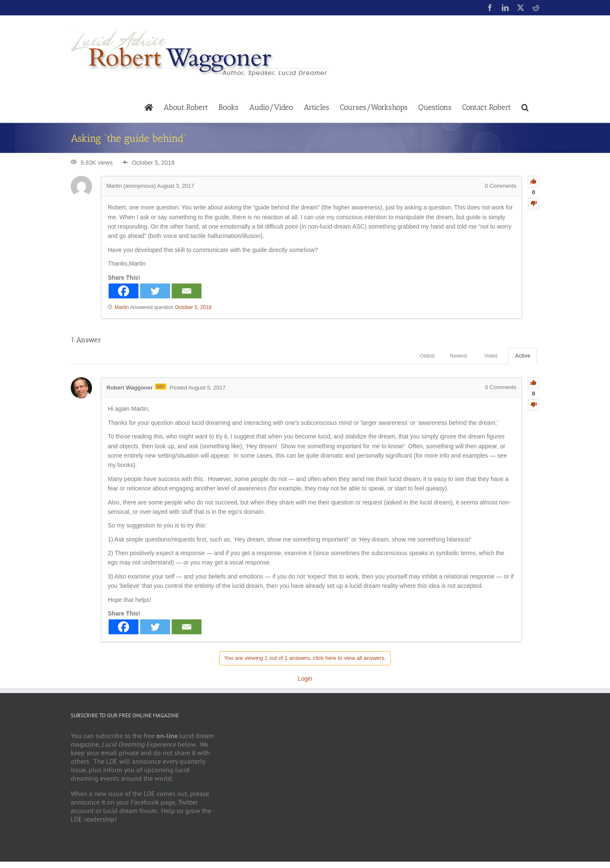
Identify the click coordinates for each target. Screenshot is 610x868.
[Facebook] (124, 291)
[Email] (187, 291)
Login (305, 679)
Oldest (427, 356)
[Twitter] (155, 291)
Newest (458, 356)
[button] (525, 107)
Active (523, 356)
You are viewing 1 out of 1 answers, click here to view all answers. (305, 658)
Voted (491, 356)
